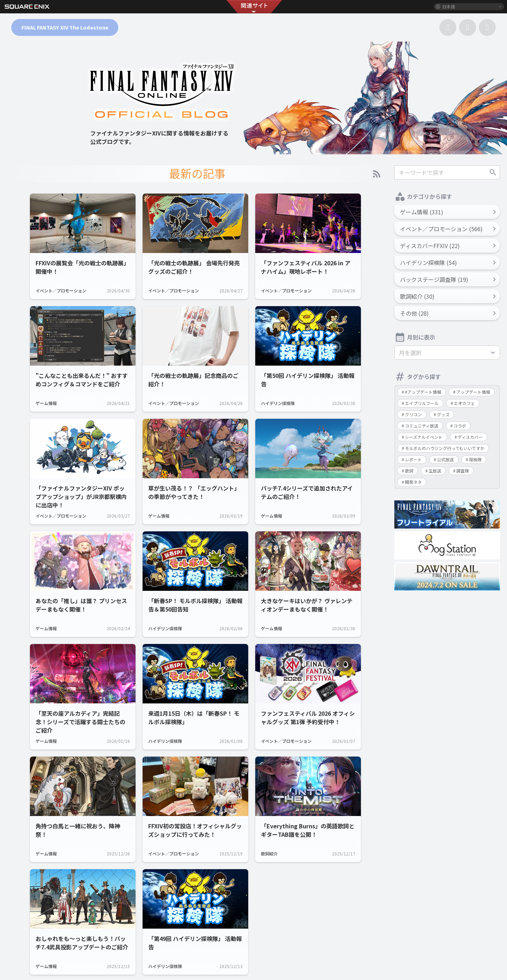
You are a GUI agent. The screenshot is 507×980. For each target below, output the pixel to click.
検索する (493, 172)
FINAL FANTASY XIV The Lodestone (65, 27)
